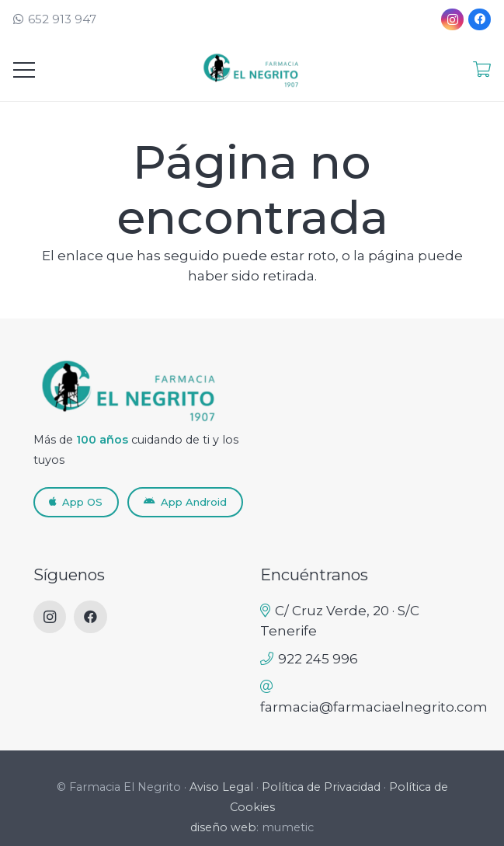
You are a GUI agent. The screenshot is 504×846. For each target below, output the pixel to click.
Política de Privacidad (321, 787)
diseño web (223, 827)
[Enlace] (482, 70)
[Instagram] (452, 20)
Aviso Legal (221, 787)
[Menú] (24, 70)
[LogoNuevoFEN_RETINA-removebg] (252, 70)
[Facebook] (480, 20)
